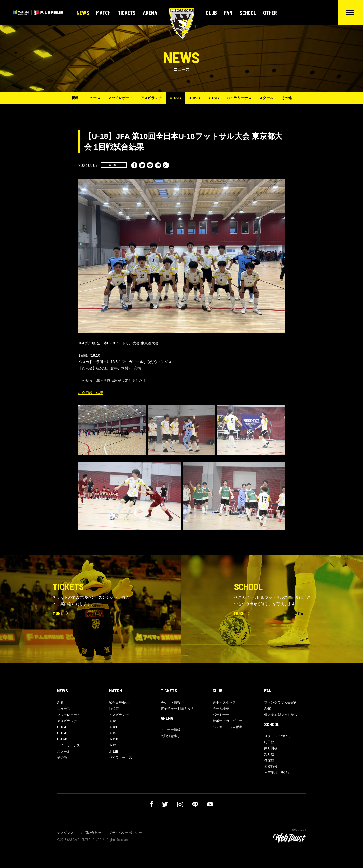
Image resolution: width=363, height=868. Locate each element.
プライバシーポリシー (125, 833)
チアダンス (65, 833)
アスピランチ (151, 98)
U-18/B (175, 98)
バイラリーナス (239, 98)
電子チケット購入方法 (177, 709)
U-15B (114, 739)
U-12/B (213, 98)
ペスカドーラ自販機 (227, 727)
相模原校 (271, 766)
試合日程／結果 (91, 393)
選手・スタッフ (224, 703)
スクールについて (277, 736)
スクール (266, 98)
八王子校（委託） (277, 773)
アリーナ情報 (171, 730)
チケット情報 (171, 703)
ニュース (93, 98)
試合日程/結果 (119, 703)
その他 (286, 98)
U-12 (113, 745)
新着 (75, 98)
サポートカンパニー (227, 721)
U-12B (114, 751)
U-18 (113, 721)
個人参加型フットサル (281, 715)
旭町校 (269, 754)
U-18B (114, 727)
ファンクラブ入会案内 (281, 703)
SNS (268, 709)
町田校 (269, 742)
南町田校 (271, 748)
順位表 (114, 709)
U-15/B (194, 98)
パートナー (221, 715)
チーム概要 (221, 709)
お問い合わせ (91, 833)
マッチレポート (120, 98)
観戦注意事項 (171, 736)
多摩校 (269, 760)
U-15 (113, 733)
